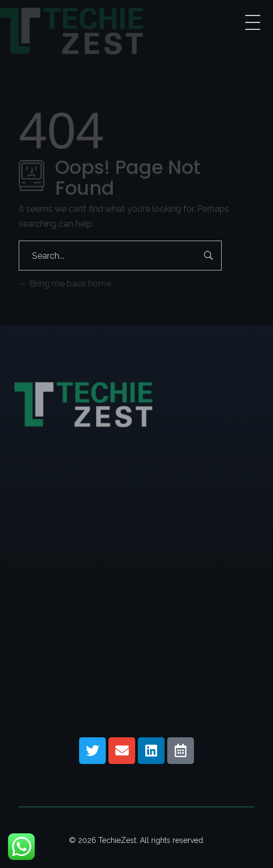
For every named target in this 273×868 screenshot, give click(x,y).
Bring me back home (65, 284)
